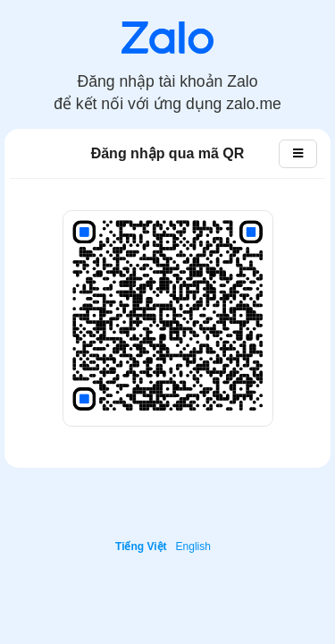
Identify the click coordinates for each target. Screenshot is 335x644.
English (193, 547)
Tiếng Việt (141, 547)
